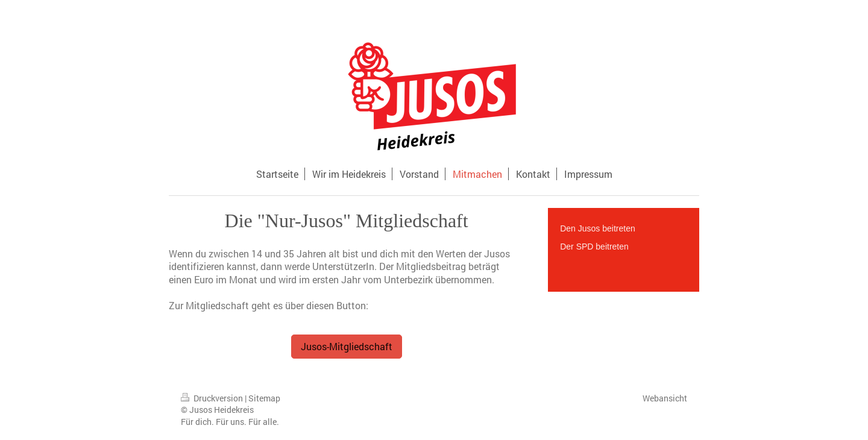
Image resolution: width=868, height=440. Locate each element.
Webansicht (665, 398)
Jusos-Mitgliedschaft (347, 346)
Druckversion (213, 398)
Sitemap (264, 398)
